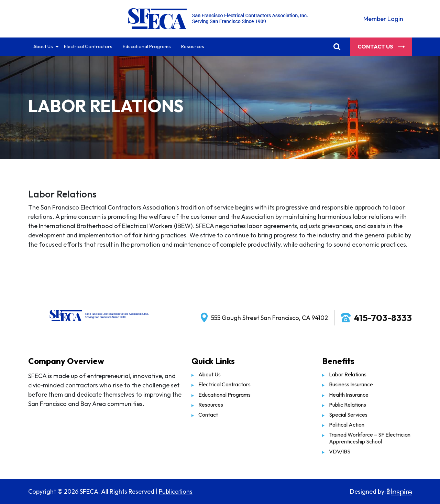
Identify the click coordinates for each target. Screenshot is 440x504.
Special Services (348, 415)
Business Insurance (351, 384)
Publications (176, 491)
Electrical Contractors (88, 46)
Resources (193, 46)
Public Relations (348, 405)
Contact (208, 415)
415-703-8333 (383, 318)
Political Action (347, 425)
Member (383, 19)
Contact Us (381, 46)
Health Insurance (349, 395)
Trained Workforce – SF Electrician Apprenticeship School (370, 438)
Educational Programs (147, 46)
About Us (43, 46)
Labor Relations (348, 374)
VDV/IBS (340, 451)
